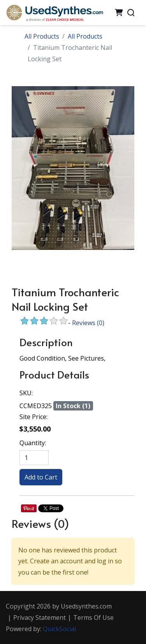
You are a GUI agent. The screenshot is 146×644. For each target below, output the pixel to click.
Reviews (88, 323)
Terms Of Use (93, 617)
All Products (42, 36)
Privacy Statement (40, 617)
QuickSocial (59, 629)
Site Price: (33, 417)
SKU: (26, 393)
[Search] (131, 12)
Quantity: (33, 443)
